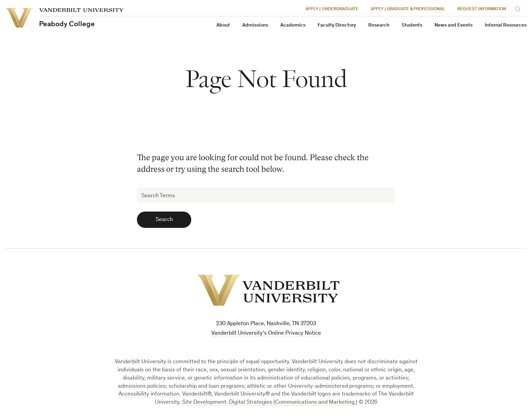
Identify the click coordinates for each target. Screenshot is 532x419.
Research (379, 25)
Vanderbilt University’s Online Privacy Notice (266, 333)
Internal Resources (506, 25)
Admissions (255, 25)
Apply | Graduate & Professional (408, 9)
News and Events (454, 25)
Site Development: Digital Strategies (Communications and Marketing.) (270, 403)
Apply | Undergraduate (332, 9)
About (223, 25)
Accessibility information (149, 394)
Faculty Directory (337, 25)
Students (412, 25)
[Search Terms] (266, 195)
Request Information (482, 9)
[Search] (519, 8)
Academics (293, 25)
